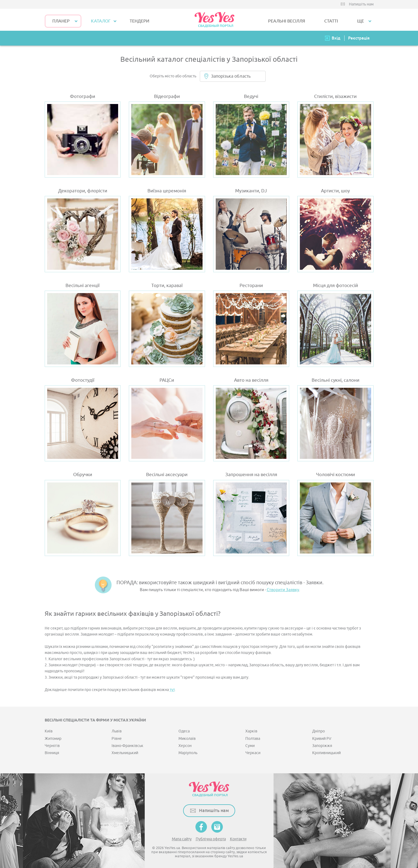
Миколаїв (187, 739)
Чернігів (52, 746)
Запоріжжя (322, 746)
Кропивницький (326, 753)
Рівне (117, 739)
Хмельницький (125, 753)
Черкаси (253, 753)
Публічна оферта (211, 839)
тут (172, 690)
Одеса (184, 731)
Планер (61, 21)
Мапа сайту (182, 839)
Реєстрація (359, 38)
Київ (49, 731)
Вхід (336, 38)
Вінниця (52, 753)
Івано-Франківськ (127, 746)
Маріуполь (188, 753)
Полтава (253, 739)
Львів (117, 731)
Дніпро (319, 731)
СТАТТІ (331, 21)
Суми (250, 746)
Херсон (185, 746)
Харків (251, 731)
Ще (361, 21)
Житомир (53, 739)
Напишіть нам (361, 4)
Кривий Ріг (322, 739)
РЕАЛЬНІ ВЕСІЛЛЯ (287, 21)
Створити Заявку (283, 590)
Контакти (238, 839)
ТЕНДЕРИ (140, 21)
